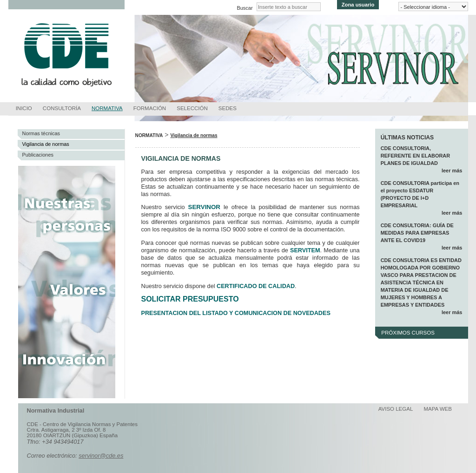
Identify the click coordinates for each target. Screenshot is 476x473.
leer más (452, 171)
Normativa (107, 108)
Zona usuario (358, 5)
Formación (150, 108)
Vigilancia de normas (46, 144)
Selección (192, 108)
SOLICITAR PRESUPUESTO (190, 299)
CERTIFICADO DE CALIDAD (256, 286)
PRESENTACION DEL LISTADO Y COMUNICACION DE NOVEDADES (236, 313)
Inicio (24, 108)
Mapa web (438, 409)
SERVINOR (204, 207)
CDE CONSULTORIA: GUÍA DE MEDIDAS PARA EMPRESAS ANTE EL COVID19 (417, 233)
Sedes (228, 108)
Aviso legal (396, 409)
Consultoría (62, 108)
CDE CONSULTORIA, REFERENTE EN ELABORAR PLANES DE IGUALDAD (416, 156)
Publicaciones (38, 155)
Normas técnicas (41, 133)
